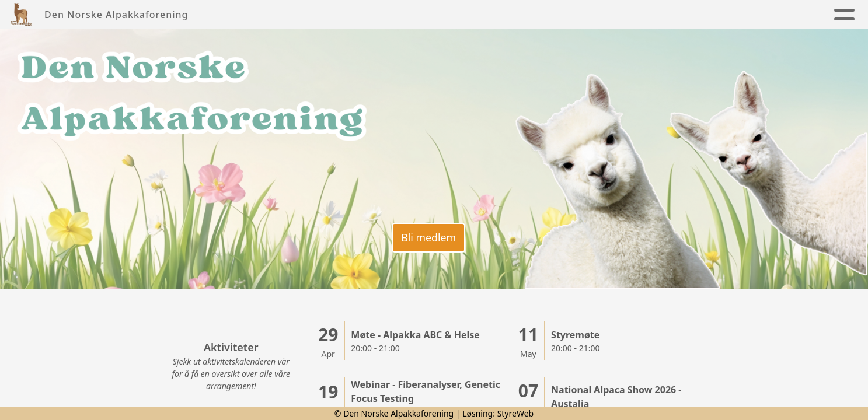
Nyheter (295, 15)
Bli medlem (428, 236)
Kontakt (591, 15)
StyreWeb (516, 413)
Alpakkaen (456, 15)
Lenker (766, 15)
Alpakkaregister (677, 15)
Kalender (529, 15)
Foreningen (370, 15)
